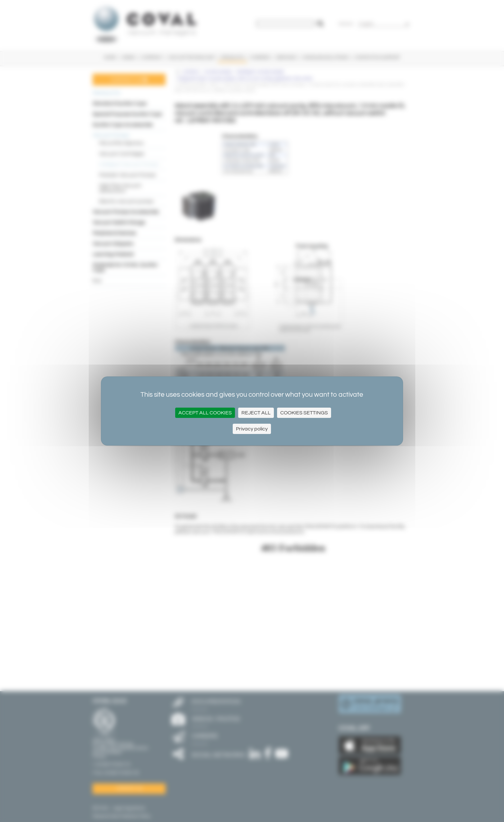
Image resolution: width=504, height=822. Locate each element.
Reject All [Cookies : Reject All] (256, 413)
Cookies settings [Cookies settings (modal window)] (304, 413)
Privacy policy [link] (252, 429)
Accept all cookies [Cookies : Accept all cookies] (205, 413)
